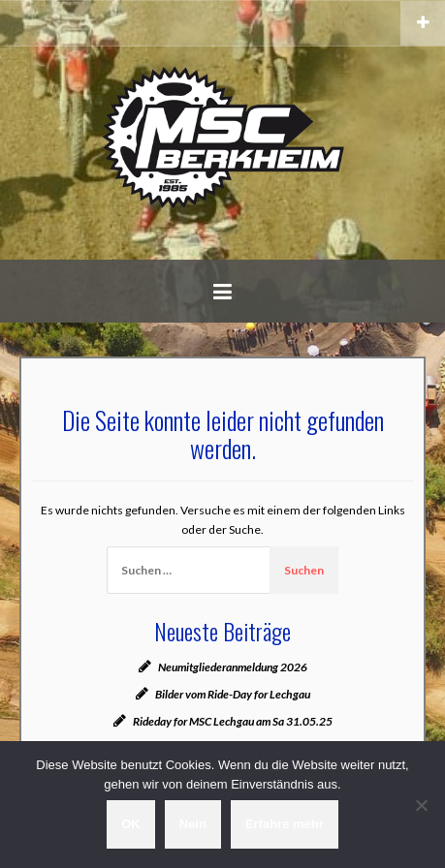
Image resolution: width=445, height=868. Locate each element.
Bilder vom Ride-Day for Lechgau (233, 694)
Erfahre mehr (285, 824)
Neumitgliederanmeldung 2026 (233, 667)
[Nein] (421, 805)
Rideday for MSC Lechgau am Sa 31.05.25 (233, 721)
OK (131, 824)
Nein (193, 824)
